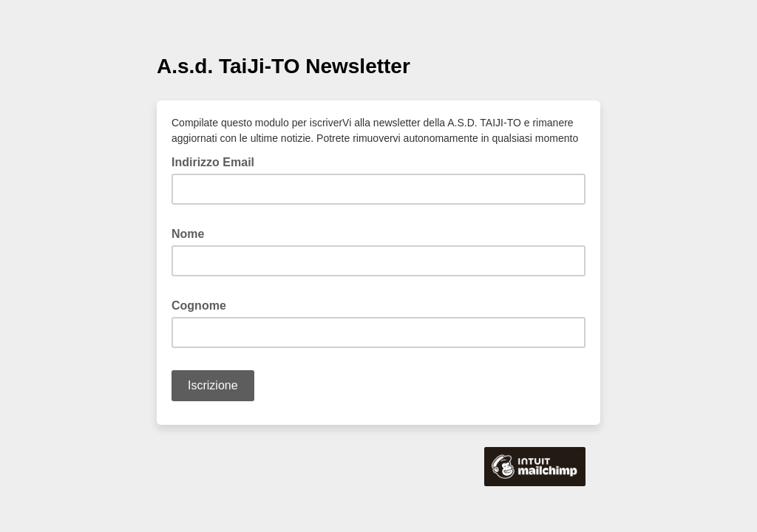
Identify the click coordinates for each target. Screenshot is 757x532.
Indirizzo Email (217, 161)
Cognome (203, 304)
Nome (193, 233)
